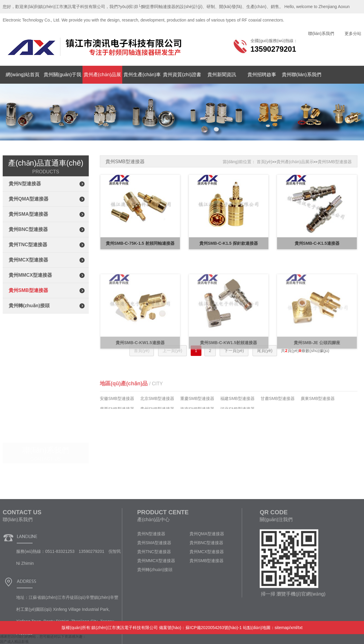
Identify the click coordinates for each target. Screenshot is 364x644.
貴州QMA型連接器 (29, 199)
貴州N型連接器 (25, 184)
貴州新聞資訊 (222, 75)
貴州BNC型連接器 (28, 229)
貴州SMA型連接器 (28, 214)
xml (294, 628)
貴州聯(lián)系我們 (302, 75)
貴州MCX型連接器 (28, 260)
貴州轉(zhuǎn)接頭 (29, 306)
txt (300, 628)
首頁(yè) (264, 162)
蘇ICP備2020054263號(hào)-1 (214, 628)
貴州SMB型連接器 (28, 290)
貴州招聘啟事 (262, 75)
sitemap (282, 628)
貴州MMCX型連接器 (30, 275)
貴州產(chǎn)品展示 (295, 162)
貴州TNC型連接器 (28, 245)
